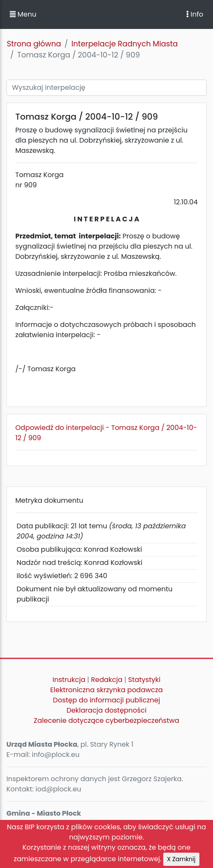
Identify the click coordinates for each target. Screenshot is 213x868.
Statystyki (144, 680)
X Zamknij (181, 859)
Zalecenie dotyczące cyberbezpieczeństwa (106, 720)
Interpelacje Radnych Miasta (125, 44)
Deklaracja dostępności (106, 710)
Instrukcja (69, 680)
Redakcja (107, 680)
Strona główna (34, 44)
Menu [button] (23, 14)
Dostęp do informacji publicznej (107, 700)
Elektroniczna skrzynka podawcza (106, 690)
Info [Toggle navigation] (195, 14)
